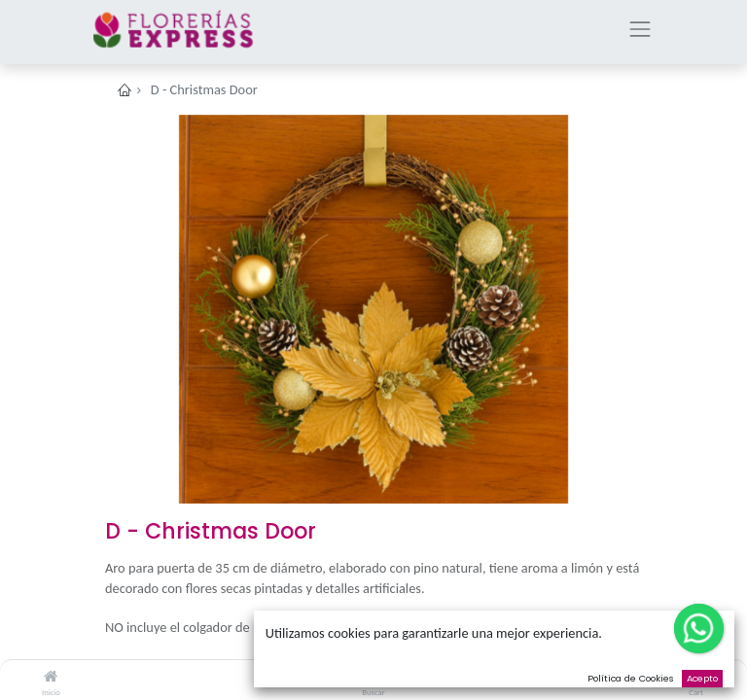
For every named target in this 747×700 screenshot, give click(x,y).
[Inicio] (51, 677)
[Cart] (696, 677)
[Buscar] (374, 677)
